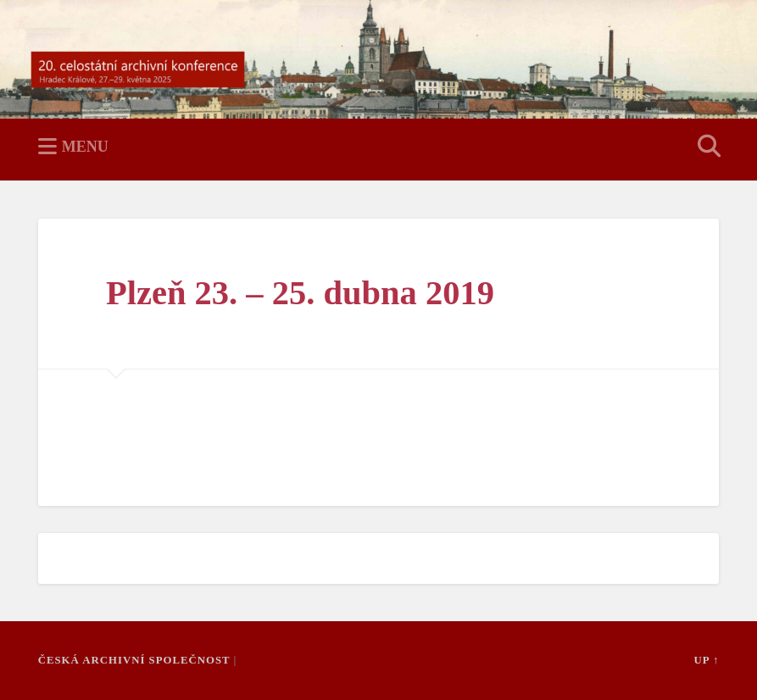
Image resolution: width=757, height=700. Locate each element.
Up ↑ (706, 660)
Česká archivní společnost (134, 660)
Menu (85, 147)
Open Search (705, 147)
